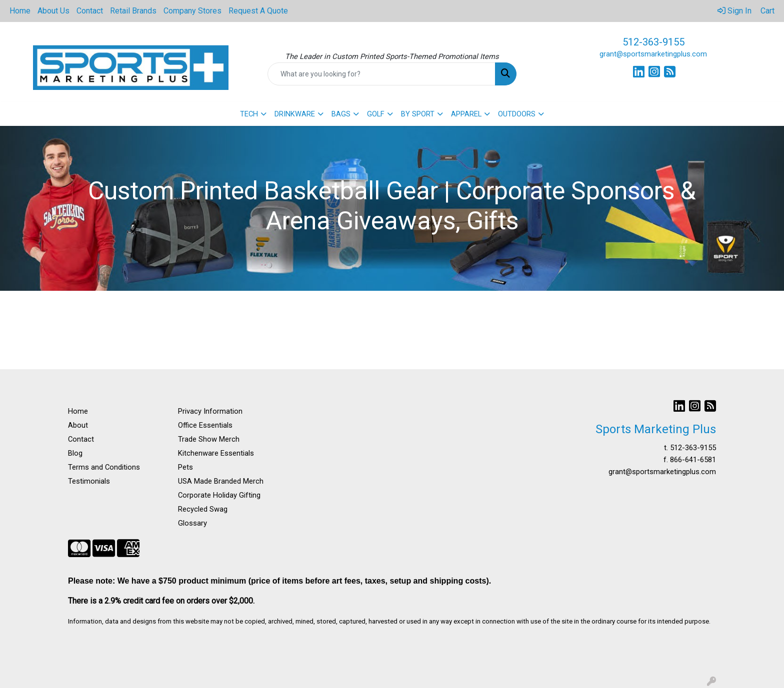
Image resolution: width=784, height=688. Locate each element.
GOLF (376, 114)
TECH (249, 114)
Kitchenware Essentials (216, 453)
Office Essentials (205, 425)
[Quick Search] (382, 74)
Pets (185, 467)
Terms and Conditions (104, 467)
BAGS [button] (341, 114)
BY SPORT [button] (418, 114)
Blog (75, 453)
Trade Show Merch (209, 439)
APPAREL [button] (466, 114)
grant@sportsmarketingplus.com (653, 54)
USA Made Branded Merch (221, 481)
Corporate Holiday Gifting (219, 495)
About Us (53, 11)
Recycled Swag (203, 509)
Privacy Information (210, 411)
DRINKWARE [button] (295, 114)
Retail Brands (133, 11)
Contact (90, 11)
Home (20, 11)
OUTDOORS (517, 114)
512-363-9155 (653, 42)
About (78, 425)
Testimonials (89, 481)
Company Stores (192, 11)
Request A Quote (258, 11)
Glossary (192, 523)
